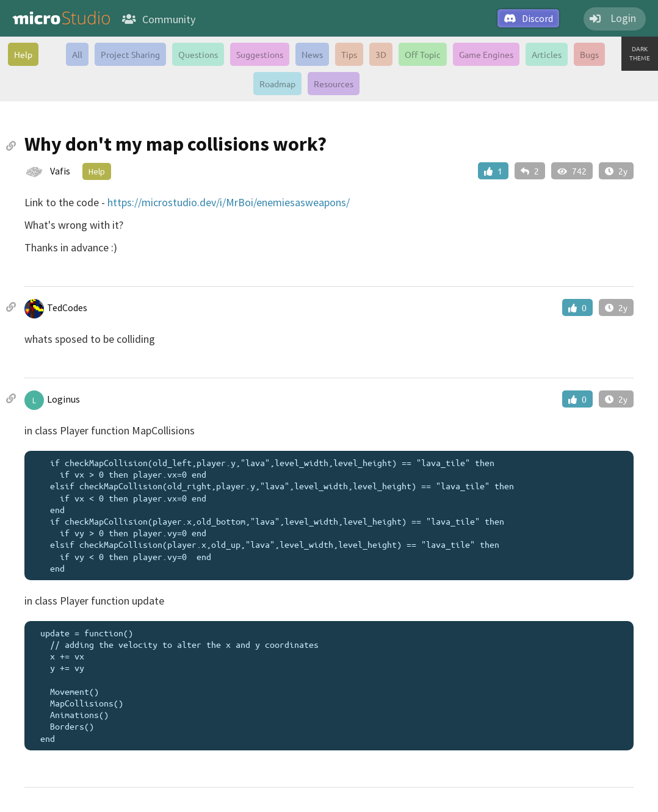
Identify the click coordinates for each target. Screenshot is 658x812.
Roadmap (277, 84)
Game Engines (486, 54)
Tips (349, 54)
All (77, 54)
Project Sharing (130, 54)
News (312, 54)
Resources (334, 84)
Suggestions (260, 54)
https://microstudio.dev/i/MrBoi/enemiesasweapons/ (229, 202)
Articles (547, 54)
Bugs (589, 54)
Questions (198, 54)
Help (23, 54)
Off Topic (423, 54)
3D (381, 54)
